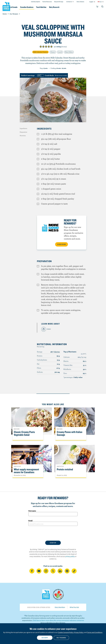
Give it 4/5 (49, 47)
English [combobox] (91, 2)
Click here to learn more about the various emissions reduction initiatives (58, 620)
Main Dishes (69, 52)
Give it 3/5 (46, 47)
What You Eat (74, 607)
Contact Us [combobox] (69, 2)
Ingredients (23, 128)
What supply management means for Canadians (26, 471)
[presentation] (53, 533)
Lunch (60, 52)
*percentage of (73, 377)
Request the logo (59, 2)
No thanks (61, 638)
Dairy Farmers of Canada (6, 6)
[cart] (97, 7)
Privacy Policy (79, 632)
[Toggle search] (102, 7)
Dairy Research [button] (66, 7)
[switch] (52, 75)
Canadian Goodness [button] (36, 7)
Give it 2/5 (43, 47)
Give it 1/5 (41, 47)
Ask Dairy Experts (36, 2)
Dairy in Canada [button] (20, 7)
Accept (45, 638)
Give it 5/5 (51, 47)
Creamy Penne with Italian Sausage (70, 433)
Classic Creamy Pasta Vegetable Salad (24, 433)
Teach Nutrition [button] (52, 7)
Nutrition (23, 136)
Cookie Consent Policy (66, 632)
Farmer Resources (47, 2)
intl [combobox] (101, 2)
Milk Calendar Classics (40, 52)
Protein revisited (65, 469)
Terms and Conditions (95, 632)
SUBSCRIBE (62, 244)
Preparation (23, 132)
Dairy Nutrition (60, 607)
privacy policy (70, 556)
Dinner (53, 52)
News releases (80, 2)
